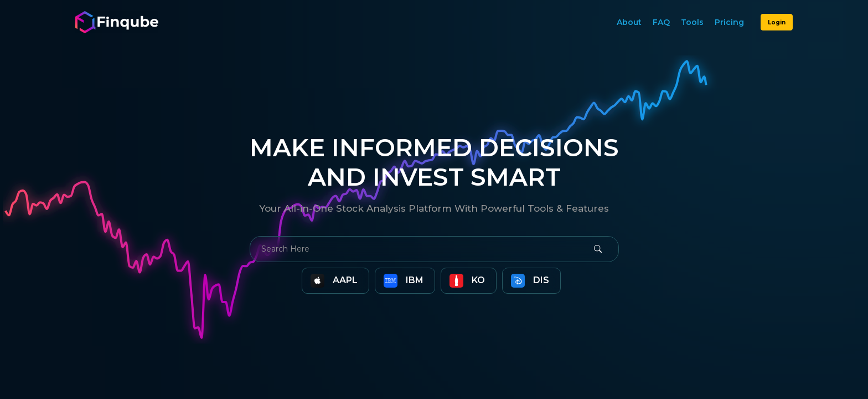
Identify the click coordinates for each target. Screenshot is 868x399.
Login (777, 22)
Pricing (729, 22)
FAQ (661, 22)
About (629, 22)
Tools (692, 22)
